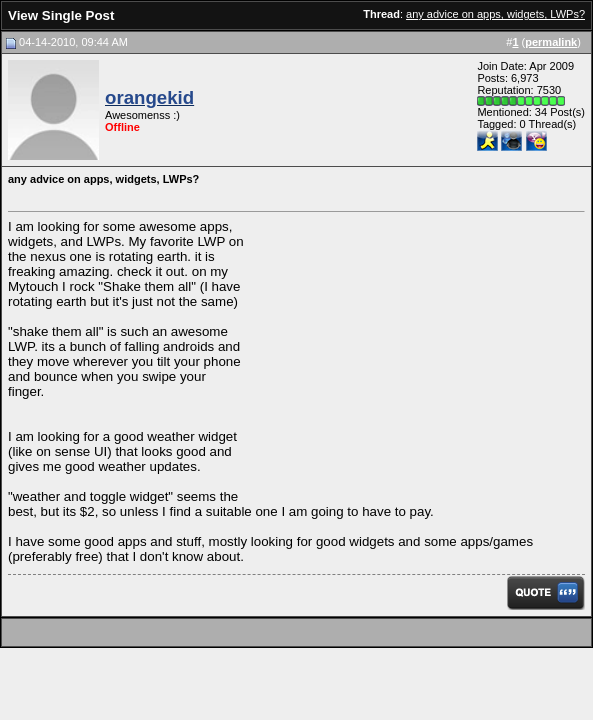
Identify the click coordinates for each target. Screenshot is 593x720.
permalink (551, 42)
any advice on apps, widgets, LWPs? (495, 14)
